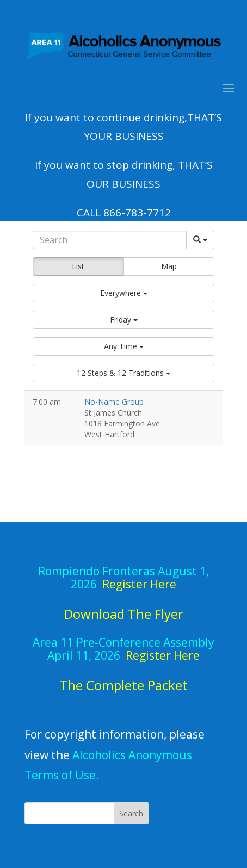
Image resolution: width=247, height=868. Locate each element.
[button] (123, 293)
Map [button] (169, 266)
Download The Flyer (123, 614)
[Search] (109, 240)
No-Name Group (114, 402)
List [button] (78, 266)
